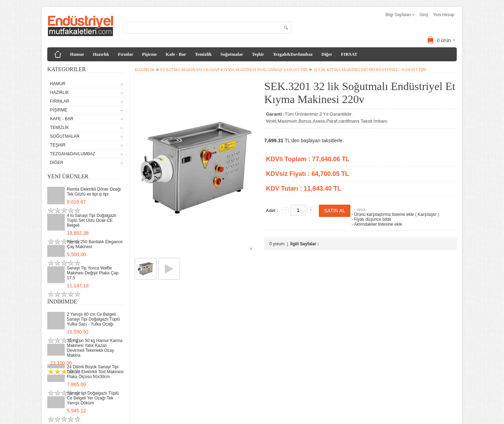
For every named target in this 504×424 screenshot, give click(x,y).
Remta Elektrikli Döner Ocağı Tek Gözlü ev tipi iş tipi (94, 192)
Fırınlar (126, 54)
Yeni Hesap (444, 15)
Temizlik (203, 54)
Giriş (424, 15)
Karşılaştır (427, 214)
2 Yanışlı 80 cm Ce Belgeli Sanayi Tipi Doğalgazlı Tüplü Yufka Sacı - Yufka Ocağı (93, 319)
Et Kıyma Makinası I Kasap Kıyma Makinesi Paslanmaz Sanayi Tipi (234, 70)
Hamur (77, 54)
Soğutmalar (232, 54)
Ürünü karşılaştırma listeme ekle (382, 214)
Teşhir (258, 54)
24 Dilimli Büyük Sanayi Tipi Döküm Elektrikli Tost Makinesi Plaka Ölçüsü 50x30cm (95, 372)
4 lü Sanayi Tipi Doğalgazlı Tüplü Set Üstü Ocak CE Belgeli (92, 220)
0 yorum (277, 244)
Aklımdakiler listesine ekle (376, 224)
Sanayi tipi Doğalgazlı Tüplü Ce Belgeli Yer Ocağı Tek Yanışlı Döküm (93, 398)
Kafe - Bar (176, 54)
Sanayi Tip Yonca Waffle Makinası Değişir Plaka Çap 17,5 (93, 273)
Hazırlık (101, 54)
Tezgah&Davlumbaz (293, 54)
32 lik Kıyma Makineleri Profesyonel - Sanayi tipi (370, 70)
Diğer (327, 54)
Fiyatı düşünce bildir (371, 219)
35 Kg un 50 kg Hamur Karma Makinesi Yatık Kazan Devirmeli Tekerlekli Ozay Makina (95, 348)
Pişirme (150, 54)
